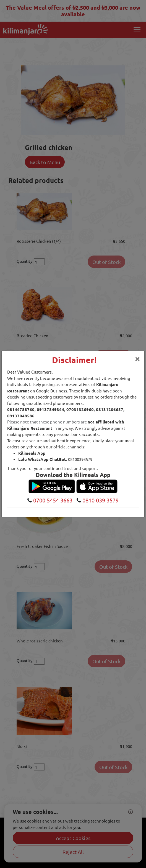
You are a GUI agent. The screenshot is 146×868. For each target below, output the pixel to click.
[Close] (137, 358)
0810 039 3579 (100, 500)
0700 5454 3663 (52, 500)
